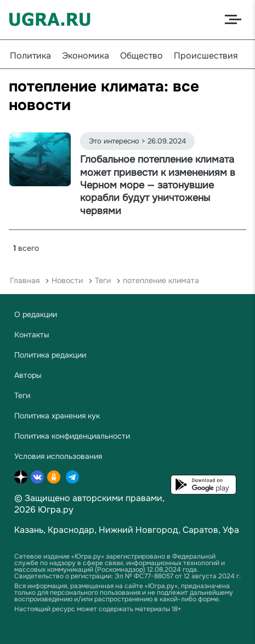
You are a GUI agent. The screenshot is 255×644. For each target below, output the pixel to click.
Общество (141, 56)
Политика (30, 56)
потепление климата (161, 280)
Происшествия (206, 56)
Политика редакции (50, 355)
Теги (103, 280)
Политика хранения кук (57, 416)
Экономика (86, 56)
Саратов (200, 530)
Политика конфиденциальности (72, 436)
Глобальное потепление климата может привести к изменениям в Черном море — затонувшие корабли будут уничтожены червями (158, 185)
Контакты (32, 335)
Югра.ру (56, 510)
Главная (25, 280)
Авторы (28, 375)
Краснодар (71, 530)
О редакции (36, 314)
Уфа (231, 530)
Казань (29, 530)
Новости (67, 280)
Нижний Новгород (138, 530)
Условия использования (58, 456)
